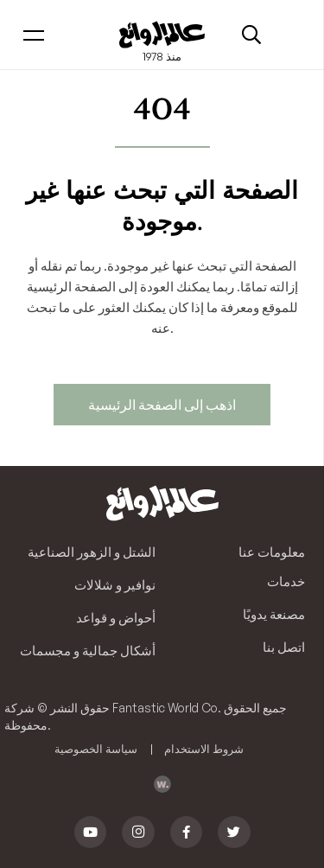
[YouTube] (91, 833)
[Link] (162, 35)
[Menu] (34, 35)
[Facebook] (187, 833)
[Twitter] (234, 833)
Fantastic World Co (165, 708)
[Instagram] (138, 833)
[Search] (251, 35)
